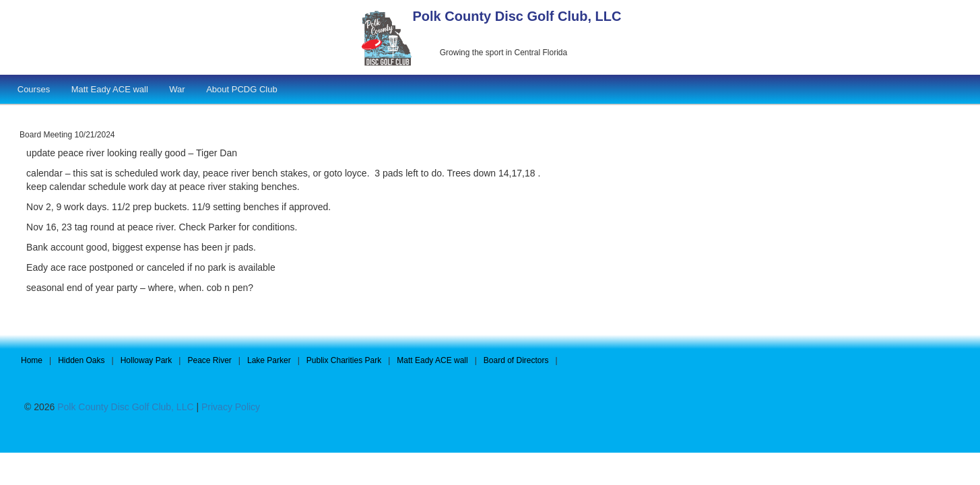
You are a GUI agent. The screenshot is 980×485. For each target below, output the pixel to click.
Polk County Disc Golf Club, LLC (517, 16)
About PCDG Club (242, 89)
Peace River (209, 360)
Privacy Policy (231, 407)
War (177, 89)
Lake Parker (269, 360)
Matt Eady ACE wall (110, 89)
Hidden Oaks (81, 360)
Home (32, 360)
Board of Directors (516, 360)
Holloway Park (146, 360)
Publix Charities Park (344, 360)
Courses (34, 89)
